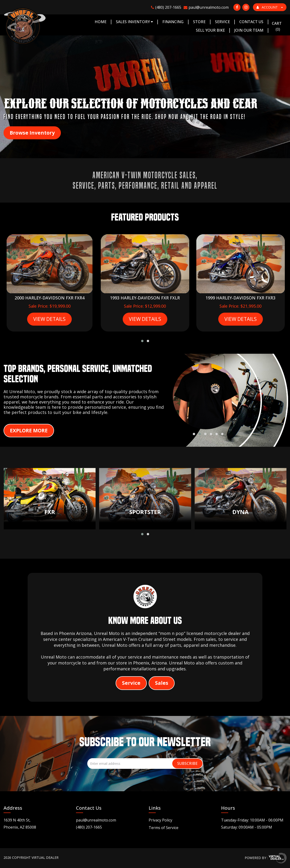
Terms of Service (164, 828)
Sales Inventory (134, 22)
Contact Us (251, 22)
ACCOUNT (270, 7)
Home (101, 22)
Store (199, 22)
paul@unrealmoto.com (96, 820)
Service (222, 22)
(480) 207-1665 (89, 827)
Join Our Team (249, 30)
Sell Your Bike (210, 30)
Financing (173, 22)
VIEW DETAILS (49, 319)
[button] (142, 341)
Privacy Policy (160, 820)
